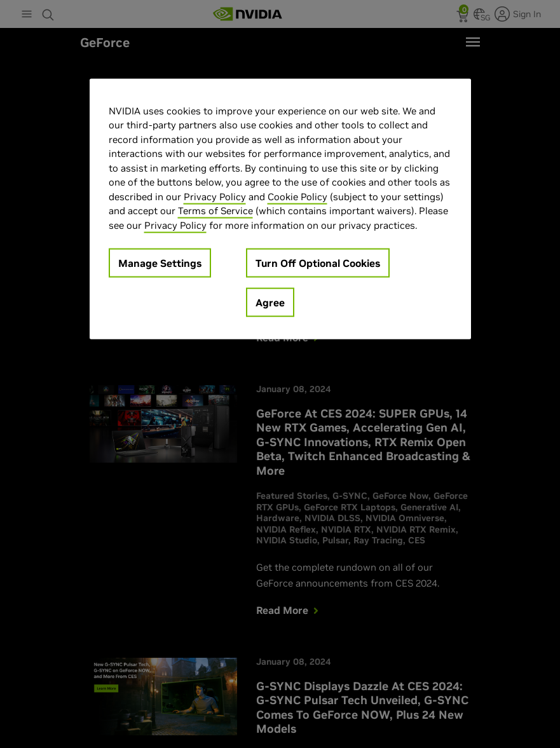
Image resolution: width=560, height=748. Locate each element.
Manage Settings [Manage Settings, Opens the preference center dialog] (160, 263)
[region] (280, 209)
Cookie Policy (297, 196)
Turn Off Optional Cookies (318, 263)
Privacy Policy (215, 196)
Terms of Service (215, 211)
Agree (270, 303)
